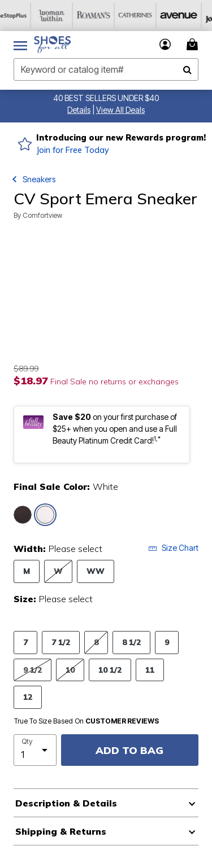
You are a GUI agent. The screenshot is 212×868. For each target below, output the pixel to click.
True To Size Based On (86, 721)
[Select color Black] (23, 515)
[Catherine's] (146, 16)
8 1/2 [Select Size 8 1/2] (131, 642)
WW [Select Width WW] (96, 571)
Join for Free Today (73, 150)
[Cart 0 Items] (194, 44)
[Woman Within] (63, 16)
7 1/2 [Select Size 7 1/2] (61, 642)
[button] (79, 110)
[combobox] (106, 69)
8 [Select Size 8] (96, 642)
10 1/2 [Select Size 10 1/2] (110, 670)
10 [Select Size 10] (70, 670)
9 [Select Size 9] (167, 642)
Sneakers (39, 179)
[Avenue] (188, 16)
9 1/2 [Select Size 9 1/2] (33, 670)
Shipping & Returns (61, 831)
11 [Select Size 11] (150, 670)
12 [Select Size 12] (28, 697)
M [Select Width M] (27, 571)
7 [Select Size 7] (25, 642)
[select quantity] (35, 750)
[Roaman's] (105, 16)
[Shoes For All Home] (52, 45)
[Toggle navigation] (20, 45)
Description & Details (66, 803)
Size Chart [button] (173, 548)
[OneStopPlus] (21, 16)
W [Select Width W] (58, 571)
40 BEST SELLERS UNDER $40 (106, 98)
